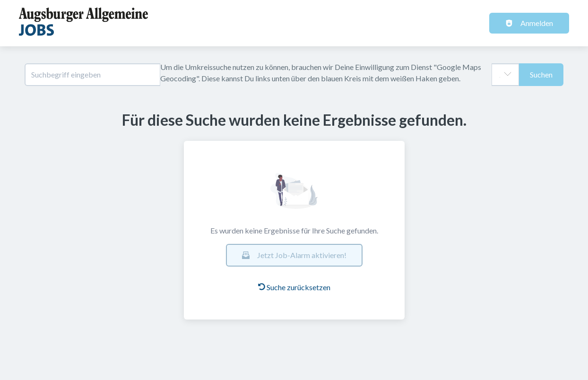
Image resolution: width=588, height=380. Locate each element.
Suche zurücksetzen (294, 287)
